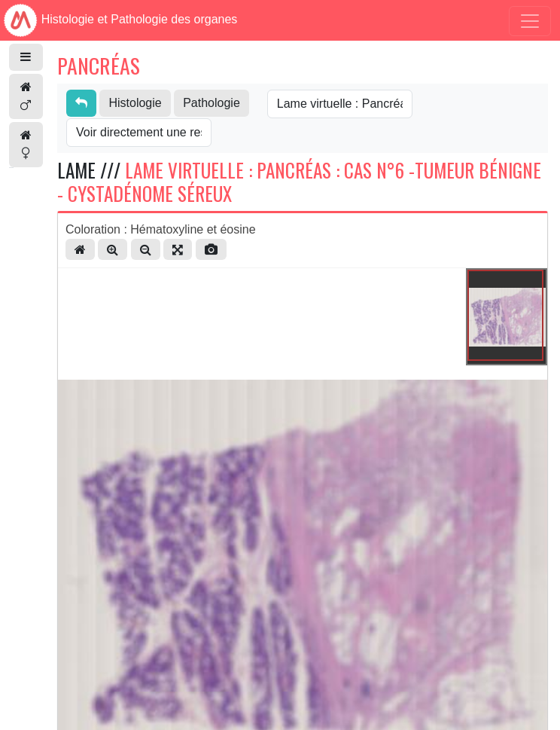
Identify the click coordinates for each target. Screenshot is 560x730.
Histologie (135, 103)
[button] (26, 57)
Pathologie (212, 103)
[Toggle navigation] (530, 21)
